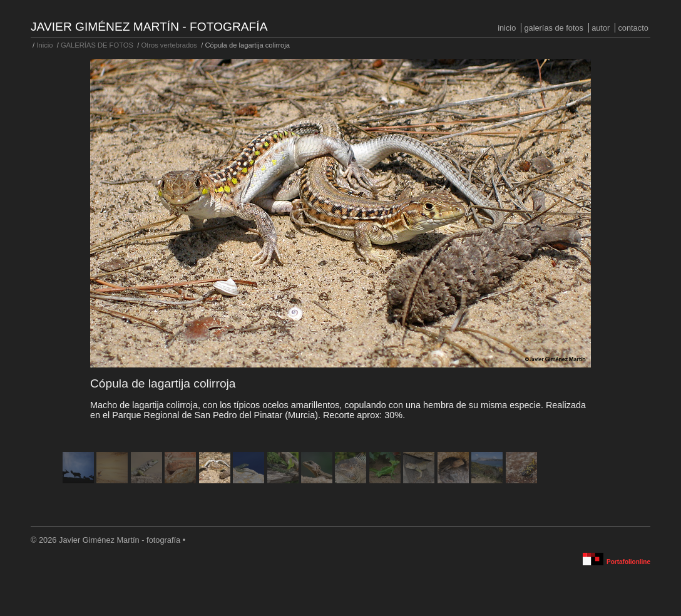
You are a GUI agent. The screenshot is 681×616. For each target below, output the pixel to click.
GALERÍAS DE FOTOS (554, 28)
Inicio (507, 28)
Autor (601, 28)
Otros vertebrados (169, 45)
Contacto (633, 28)
